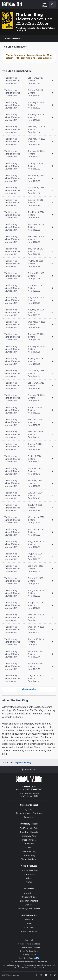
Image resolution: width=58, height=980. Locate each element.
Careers (29, 924)
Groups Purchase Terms (29, 951)
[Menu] (45, 5)
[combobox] (51, 4)
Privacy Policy (29, 940)
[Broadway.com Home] (12, 4)
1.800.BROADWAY (33, 789)
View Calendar (29, 689)
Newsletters (29, 893)
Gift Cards (29, 905)
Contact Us (28, 787)
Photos (29, 882)
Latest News (29, 874)
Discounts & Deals (29, 859)
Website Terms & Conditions (29, 944)
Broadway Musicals (29, 832)
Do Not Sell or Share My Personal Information (29, 962)
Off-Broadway (29, 855)
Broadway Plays (29, 836)
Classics (29, 848)
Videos (29, 878)
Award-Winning (29, 851)
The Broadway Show (29, 870)
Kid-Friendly (29, 844)
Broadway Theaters (29, 901)
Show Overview (11, 38)
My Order (29, 809)
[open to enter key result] (52, 4)
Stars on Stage (29, 840)
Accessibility (29, 927)
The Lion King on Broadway (17, 762)
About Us (29, 920)
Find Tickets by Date (29, 828)
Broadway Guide (29, 897)
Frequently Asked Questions (29, 813)
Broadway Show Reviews (29, 909)
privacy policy (46, 965)
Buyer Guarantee (29, 931)
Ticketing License (29, 954)
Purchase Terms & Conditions (29, 947)
